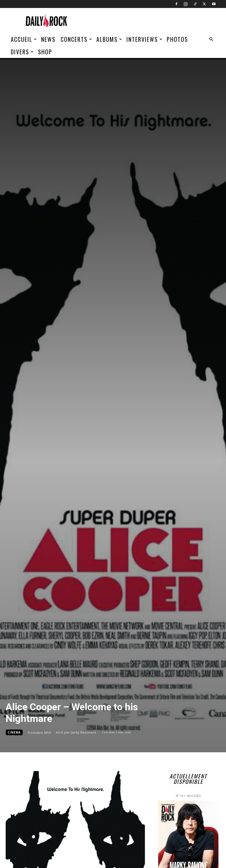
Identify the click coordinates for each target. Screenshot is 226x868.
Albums (109, 39)
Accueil (24, 39)
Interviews (145, 39)
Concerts (77, 39)
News (48, 39)
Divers (22, 52)
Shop (45, 52)
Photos (177, 39)
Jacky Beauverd (83, 732)
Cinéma (14, 732)
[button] (211, 39)
